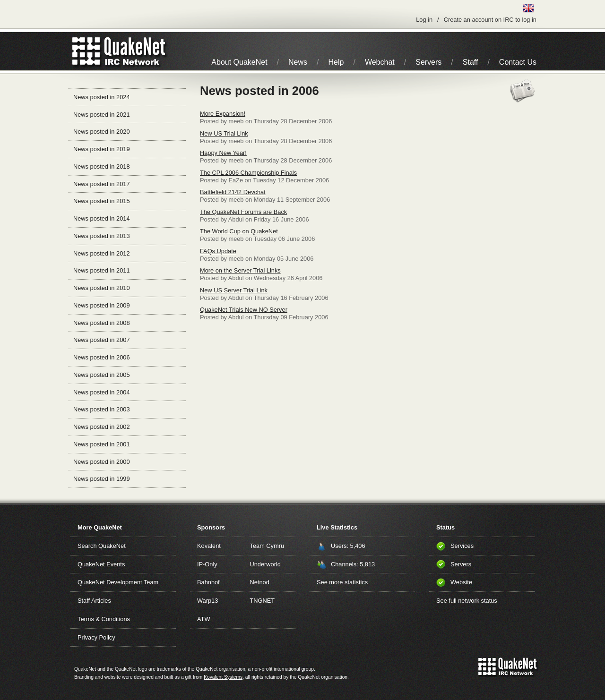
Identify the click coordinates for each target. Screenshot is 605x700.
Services (462, 546)
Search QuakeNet (102, 546)
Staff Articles (94, 601)
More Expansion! (223, 114)
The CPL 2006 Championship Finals (248, 173)
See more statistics (342, 582)
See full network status (467, 601)
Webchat (380, 62)
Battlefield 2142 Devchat (233, 192)
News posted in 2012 (102, 253)
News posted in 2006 (102, 357)
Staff (471, 62)
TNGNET (263, 601)
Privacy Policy (96, 637)
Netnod (260, 582)
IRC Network (136, 51)
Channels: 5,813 (353, 564)
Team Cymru (267, 546)
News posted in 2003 (102, 409)
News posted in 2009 (102, 305)
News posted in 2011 (102, 270)
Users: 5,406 (348, 546)
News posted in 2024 (102, 97)
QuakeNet (86, 51)
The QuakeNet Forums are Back (243, 212)
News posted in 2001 (102, 444)
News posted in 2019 (102, 149)
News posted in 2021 (102, 115)
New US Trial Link (224, 133)
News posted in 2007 (102, 340)
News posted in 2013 (102, 236)
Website (461, 582)
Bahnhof (208, 582)
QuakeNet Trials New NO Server (244, 310)
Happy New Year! (223, 153)
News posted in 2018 (102, 166)
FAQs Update (218, 251)
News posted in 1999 (102, 479)
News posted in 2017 (102, 184)
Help (336, 62)
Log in (424, 20)
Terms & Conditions (104, 619)
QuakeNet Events (101, 564)
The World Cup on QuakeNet (239, 231)
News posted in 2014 (102, 218)
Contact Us (518, 62)
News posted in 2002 (102, 427)
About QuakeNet (239, 62)
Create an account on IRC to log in (490, 20)
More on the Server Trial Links (240, 270)
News (298, 62)
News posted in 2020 (102, 132)
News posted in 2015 (102, 201)
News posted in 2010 (102, 288)
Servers (428, 62)
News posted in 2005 (102, 375)
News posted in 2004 (102, 392)
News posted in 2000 (102, 462)
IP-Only (207, 564)
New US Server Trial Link (234, 290)
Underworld (265, 564)
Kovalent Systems (223, 677)
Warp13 (207, 601)
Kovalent (209, 546)
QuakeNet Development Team (118, 582)
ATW (203, 619)
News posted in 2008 (102, 323)
